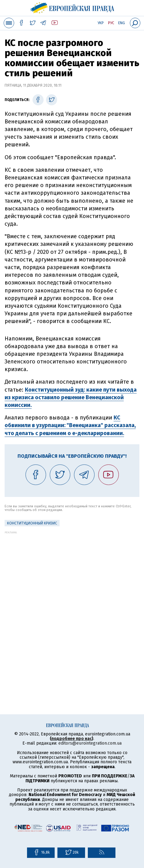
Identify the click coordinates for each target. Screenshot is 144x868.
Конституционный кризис (32, 523)
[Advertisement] (72, 606)
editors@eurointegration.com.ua (90, 743)
